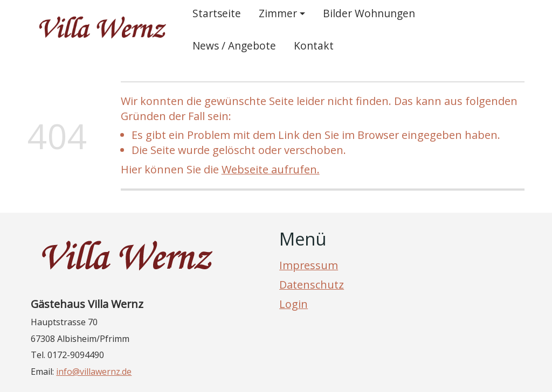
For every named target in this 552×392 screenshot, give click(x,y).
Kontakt (314, 45)
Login (294, 304)
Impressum (309, 265)
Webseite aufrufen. (271, 169)
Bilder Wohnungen (369, 13)
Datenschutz (312, 285)
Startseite (217, 13)
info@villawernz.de (94, 372)
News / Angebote (234, 45)
